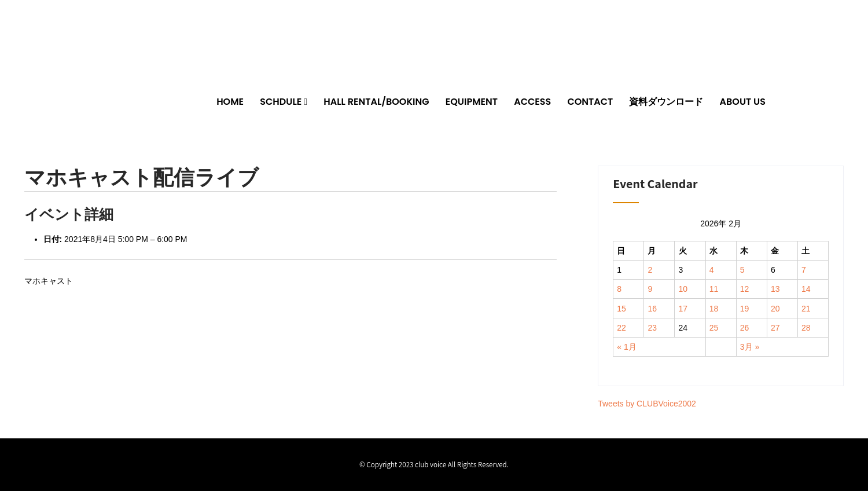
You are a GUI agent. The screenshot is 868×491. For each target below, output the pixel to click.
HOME (230, 102)
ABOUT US (743, 102)
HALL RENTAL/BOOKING (376, 102)
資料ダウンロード (666, 102)
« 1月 (626, 347)
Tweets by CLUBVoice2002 (647, 404)
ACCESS (532, 102)
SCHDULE (281, 102)
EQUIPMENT (472, 102)
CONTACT (590, 102)
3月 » (750, 347)
